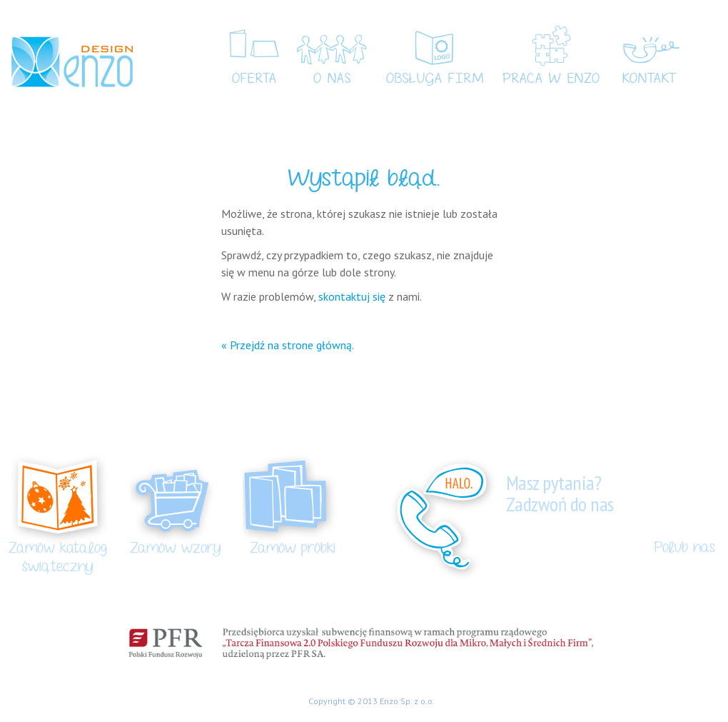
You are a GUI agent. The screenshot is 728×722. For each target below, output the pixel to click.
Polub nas (684, 548)
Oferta (254, 79)
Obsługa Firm (435, 79)
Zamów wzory (176, 548)
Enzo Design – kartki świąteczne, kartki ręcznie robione (72, 61)
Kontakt (649, 79)
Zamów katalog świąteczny (58, 558)
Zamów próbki (293, 548)
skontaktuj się (352, 296)
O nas (332, 79)
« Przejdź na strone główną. (288, 345)
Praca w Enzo (551, 79)
